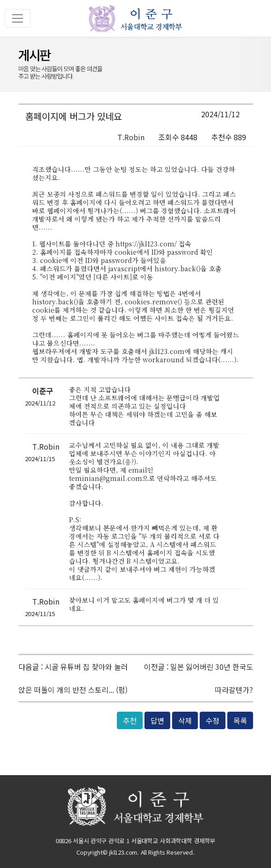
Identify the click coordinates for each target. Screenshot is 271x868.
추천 (130, 720)
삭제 (185, 720)
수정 (213, 720)
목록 (240, 720)
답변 (157, 720)
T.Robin (131, 137)
